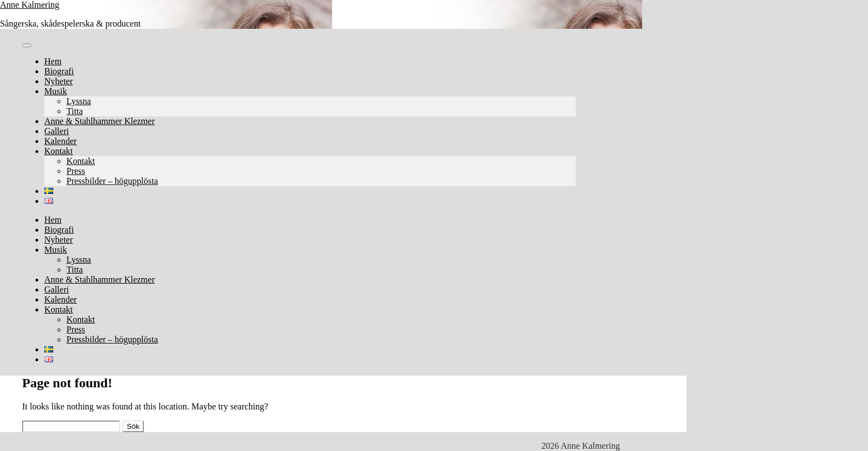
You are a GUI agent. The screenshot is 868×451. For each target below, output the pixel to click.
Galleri (56, 131)
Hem (53, 61)
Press (76, 171)
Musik (56, 91)
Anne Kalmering (30, 5)
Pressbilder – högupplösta (112, 181)
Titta (75, 111)
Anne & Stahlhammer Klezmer (100, 121)
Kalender (61, 141)
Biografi (59, 71)
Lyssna (79, 101)
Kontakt (59, 151)
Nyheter (59, 81)
